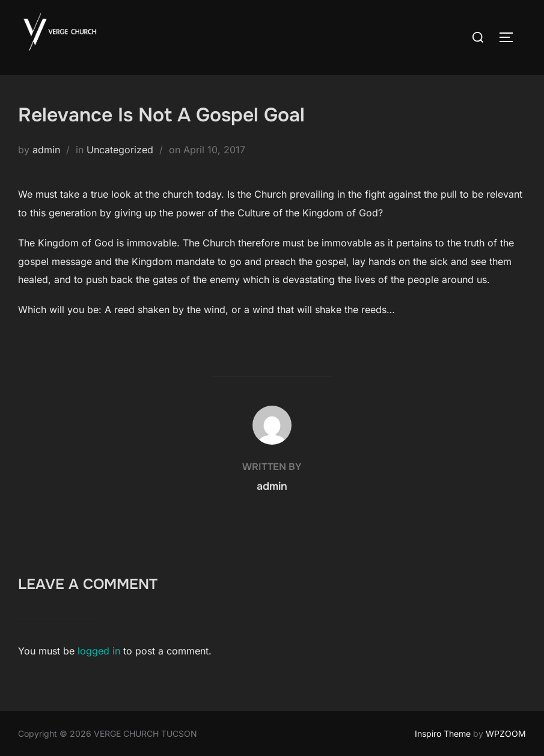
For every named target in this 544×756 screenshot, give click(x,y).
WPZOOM (506, 733)
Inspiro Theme (443, 733)
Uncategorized (120, 150)
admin (46, 150)
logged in (99, 651)
